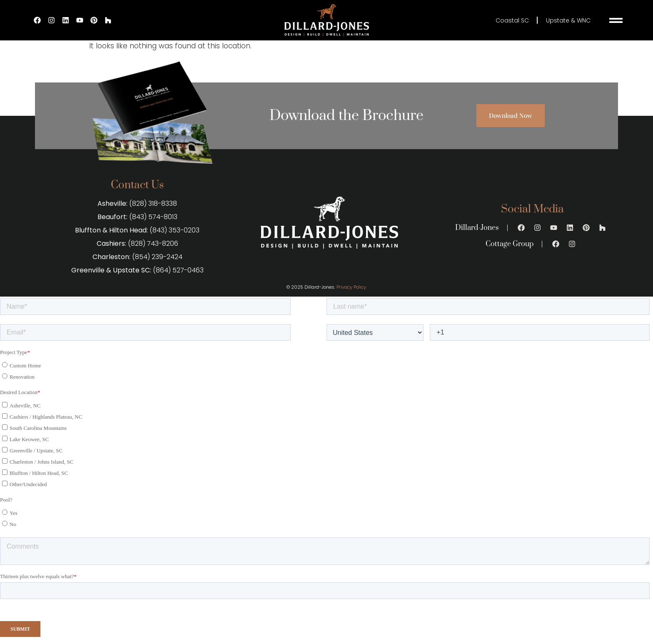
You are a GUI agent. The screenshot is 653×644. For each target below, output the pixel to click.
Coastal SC (512, 20)
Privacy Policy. (352, 287)
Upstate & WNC (568, 20)
